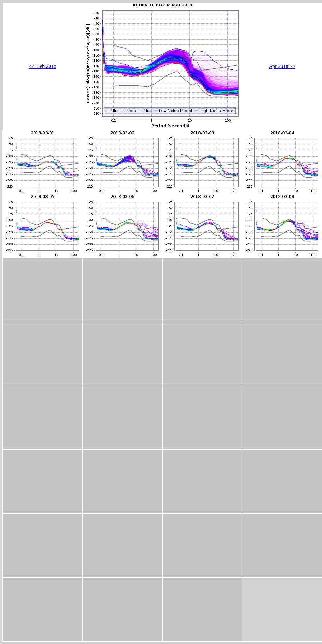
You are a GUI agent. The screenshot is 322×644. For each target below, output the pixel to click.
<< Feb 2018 (42, 66)
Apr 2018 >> (282, 66)
